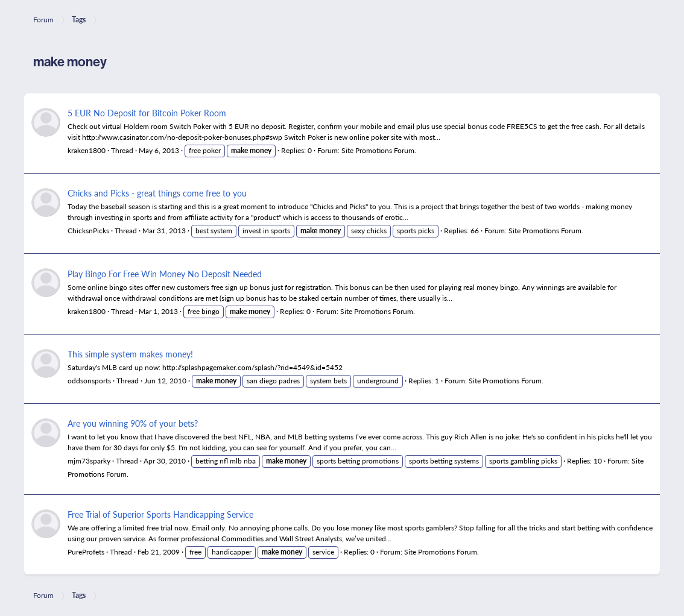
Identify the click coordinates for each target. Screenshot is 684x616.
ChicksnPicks (88, 231)
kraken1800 (87, 150)
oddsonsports (89, 381)
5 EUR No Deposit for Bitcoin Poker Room (147, 113)
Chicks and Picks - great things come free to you (157, 193)
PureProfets (86, 552)
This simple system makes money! (130, 354)
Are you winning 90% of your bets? (133, 423)
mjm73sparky (89, 461)
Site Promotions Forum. (379, 150)
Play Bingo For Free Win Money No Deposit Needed (165, 274)
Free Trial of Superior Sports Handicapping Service (160, 514)
